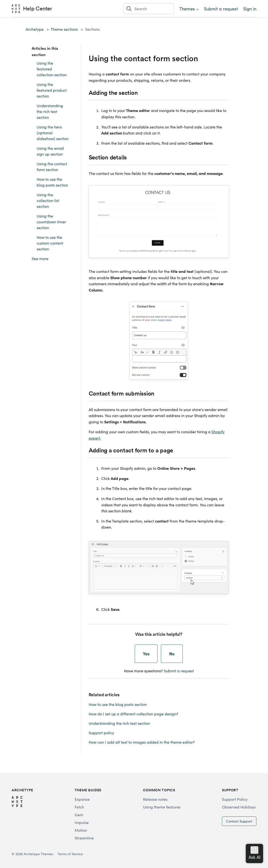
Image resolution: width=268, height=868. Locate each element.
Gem (79, 815)
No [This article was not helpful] (172, 654)
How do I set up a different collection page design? (134, 714)
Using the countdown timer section (51, 222)
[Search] (149, 8)
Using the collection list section (48, 200)
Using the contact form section (52, 166)
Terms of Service (70, 854)
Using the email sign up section (50, 151)
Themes (187, 9)
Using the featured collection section (52, 69)
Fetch (79, 807)
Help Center (38, 8)
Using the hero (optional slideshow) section (53, 133)
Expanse (82, 799)
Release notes (155, 799)
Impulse (82, 822)
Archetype (35, 29)
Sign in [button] (250, 9)
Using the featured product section (52, 90)
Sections (92, 29)
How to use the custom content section (50, 243)
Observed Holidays (239, 807)
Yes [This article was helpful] (146, 654)
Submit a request (221, 9)
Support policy (101, 733)
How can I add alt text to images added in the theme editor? (142, 742)
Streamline (84, 838)
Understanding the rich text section (50, 111)
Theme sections (64, 29)
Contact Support (239, 821)
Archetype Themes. (39, 854)
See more (40, 258)
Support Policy (235, 799)
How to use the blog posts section (52, 182)
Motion (81, 830)
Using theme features (162, 807)
